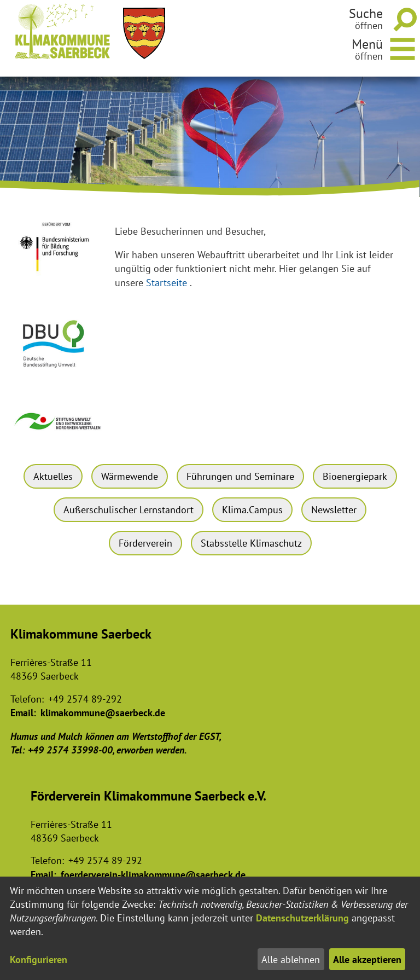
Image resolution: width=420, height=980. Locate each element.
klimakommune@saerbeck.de (103, 713)
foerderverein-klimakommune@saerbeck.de (153, 875)
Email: (23, 713)
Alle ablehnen (291, 959)
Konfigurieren (39, 959)
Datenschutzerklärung (302, 918)
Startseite (167, 283)
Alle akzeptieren (367, 959)
